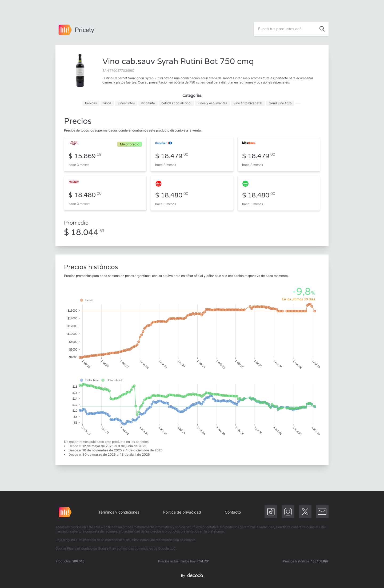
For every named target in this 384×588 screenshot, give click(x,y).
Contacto (233, 512)
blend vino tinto (280, 103)
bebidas (91, 103)
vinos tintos (126, 103)
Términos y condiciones (119, 512)
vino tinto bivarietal (248, 103)
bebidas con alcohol (176, 103)
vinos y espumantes (212, 103)
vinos (107, 103)
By (192, 576)
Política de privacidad (182, 512)
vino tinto (148, 103)
